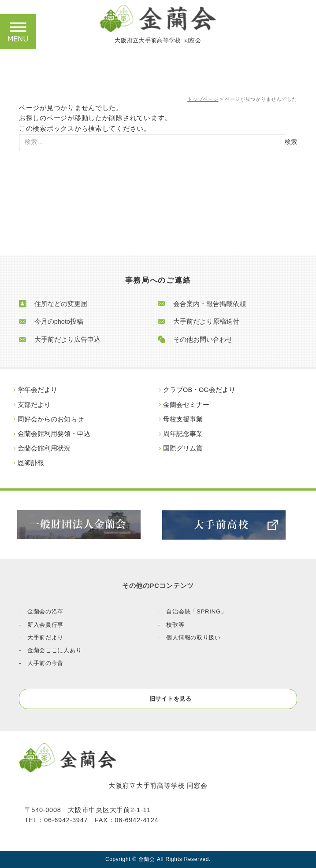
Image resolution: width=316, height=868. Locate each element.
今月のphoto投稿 (59, 321)
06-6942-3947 (66, 820)
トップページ (203, 99)
